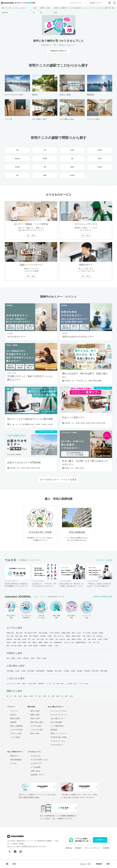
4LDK (71, 696)
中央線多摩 (43, 646)
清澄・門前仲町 (34, 636)
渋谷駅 (23, 671)
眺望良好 (41, 684)
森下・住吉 (31, 639)
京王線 (24, 639)
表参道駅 (87, 671)
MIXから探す (35, 733)
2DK (40, 696)
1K (11, 696)
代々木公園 (86, 633)
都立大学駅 (58, 671)
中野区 (39, 658)
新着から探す (35, 715)
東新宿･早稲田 (76, 636)
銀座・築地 (19, 636)
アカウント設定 (16, 733)
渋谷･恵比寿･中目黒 (30, 633)
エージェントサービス (59, 711)
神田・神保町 (22, 642)
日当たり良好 (32, 684)
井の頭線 (94, 633)
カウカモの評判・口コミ (40, 760)
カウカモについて (76, 3)
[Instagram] (21, 852)
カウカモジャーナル (58, 741)
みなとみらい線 (69, 642)
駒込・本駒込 (32, 642)
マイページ (14, 711)
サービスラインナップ (59, 715)
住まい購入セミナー (58, 718)
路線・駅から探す (37, 722)
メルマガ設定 (15, 737)
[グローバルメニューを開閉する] (114, 3)
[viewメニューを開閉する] (14, 864)
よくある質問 (36, 767)
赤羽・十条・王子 (94, 642)
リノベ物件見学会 (57, 726)
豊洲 (25, 636)
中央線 (50, 636)
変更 (108, 864)
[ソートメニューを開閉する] (7, 864)
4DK (66, 696)
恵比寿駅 (80, 671)
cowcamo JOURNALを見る (102, 597)
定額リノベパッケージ (59, 733)
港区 (8, 658)
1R (8, 696)
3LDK (58, 696)
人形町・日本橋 (103, 639)
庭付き (24, 684)
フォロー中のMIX (16, 730)
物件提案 (54, 730)
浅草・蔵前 (40, 639)
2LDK (45, 696)
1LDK (20, 696)
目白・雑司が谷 (60, 639)
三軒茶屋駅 (10, 671)
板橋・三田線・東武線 (31, 646)
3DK (53, 696)
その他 (56, 646)
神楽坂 (101, 633)
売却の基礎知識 (16, 760)
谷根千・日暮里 (11, 642)
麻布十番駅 (104, 671)
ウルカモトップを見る (104, 560)
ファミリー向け (84, 684)
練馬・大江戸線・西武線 (14, 646)
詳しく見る (31, 236)
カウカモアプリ (36, 763)
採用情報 (106, 848)
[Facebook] (15, 852)
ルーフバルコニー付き (14, 684)
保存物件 (13, 722)
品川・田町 (10, 636)
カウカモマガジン (57, 745)
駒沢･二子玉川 (77, 633)
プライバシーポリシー (92, 848)
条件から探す (35, 711)
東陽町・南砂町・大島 (45, 642)
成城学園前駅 (40, 671)
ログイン (96, 3)
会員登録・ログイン (38, 775)
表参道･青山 (10, 633)
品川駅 (17, 671)
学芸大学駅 (95, 671)
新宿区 (13, 658)
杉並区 (44, 658)
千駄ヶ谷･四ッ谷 (59, 636)
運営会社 (69, 848)
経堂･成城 (17, 639)
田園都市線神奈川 (81, 642)
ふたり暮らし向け (71, 684)
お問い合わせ (36, 771)
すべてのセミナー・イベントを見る (58, 479)
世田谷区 (26, 658)
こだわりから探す (37, 730)
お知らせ (13, 715)
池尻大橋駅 (31, 671)
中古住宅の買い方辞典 (59, 737)
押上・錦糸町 (50, 639)
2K (36, 696)
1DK (15, 696)
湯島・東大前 (92, 639)
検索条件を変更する (58, 51)
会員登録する (100, 840)
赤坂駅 (73, 671)
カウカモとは (36, 756)
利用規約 (78, 848)
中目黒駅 (66, 671)
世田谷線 (9, 639)
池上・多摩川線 (97, 636)
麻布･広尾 (19, 633)
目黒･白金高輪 (43, 633)
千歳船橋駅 (50, 671)
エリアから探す (36, 726)
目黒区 (19, 658)
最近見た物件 (15, 718)
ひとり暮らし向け (59, 684)
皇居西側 (43, 636)
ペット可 (48, 684)
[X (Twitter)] (10, 852)
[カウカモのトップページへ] (18, 3)
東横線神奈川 (58, 642)
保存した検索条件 (17, 726)
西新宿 (68, 636)
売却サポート (15, 756)
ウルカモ (13, 763)
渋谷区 (33, 658)
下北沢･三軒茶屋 (54, 633)
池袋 (68, 639)
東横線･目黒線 (66, 633)
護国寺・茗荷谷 (76, 639)
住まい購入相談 (56, 722)
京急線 (50, 646)
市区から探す (35, 718)
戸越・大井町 (87, 636)
